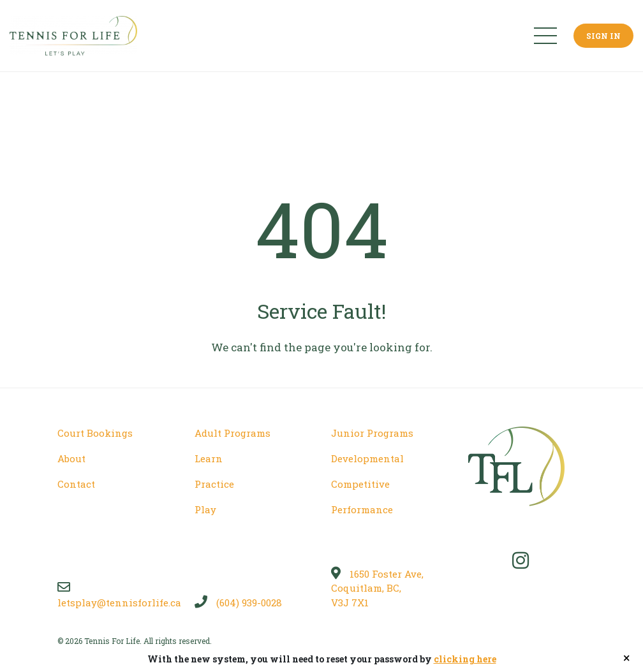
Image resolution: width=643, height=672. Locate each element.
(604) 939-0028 (238, 603)
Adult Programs (233, 433)
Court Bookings (95, 433)
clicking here (465, 659)
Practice (214, 484)
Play (205, 509)
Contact (76, 484)
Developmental (367, 458)
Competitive (360, 484)
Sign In (603, 36)
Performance (362, 509)
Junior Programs (372, 433)
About (71, 458)
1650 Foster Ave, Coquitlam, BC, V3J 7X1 (377, 588)
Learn (209, 458)
